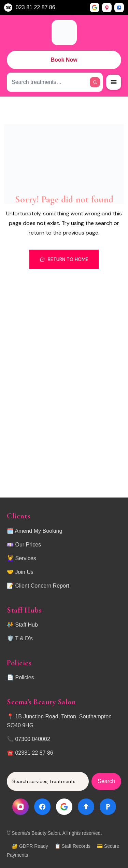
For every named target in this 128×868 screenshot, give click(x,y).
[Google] (64, 807)
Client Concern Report (42, 586)
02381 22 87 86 (34, 753)
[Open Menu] (114, 82)
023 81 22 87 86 (35, 7)
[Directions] (86, 807)
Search (106, 781)
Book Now (64, 60)
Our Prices (28, 545)
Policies (24, 677)
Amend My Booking (39, 531)
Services (25, 558)
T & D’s (24, 638)
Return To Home (64, 259)
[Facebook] (42, 807)
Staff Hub (26, 625)
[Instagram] (20, 807)
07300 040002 (32, 739)
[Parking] (108, 807)
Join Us (24, 572)
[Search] (95, 82)
